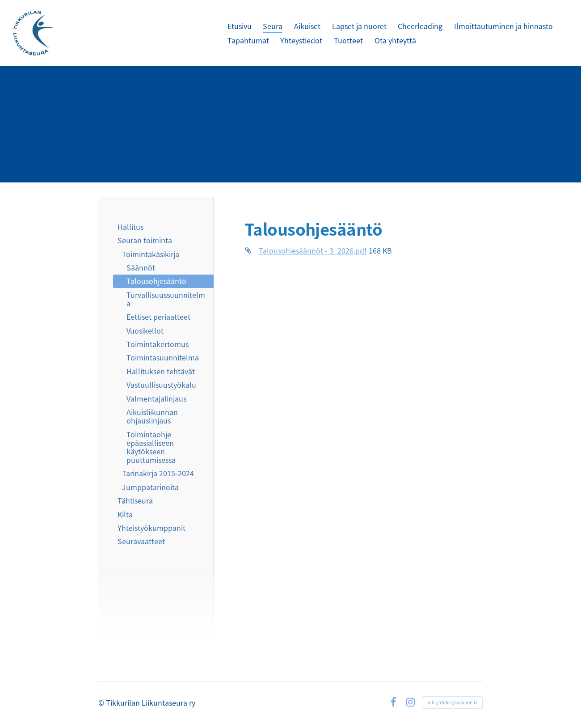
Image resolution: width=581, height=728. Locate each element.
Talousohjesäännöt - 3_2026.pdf (313, 250)
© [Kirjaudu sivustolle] (102, 703)
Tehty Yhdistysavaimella (452, 702)
